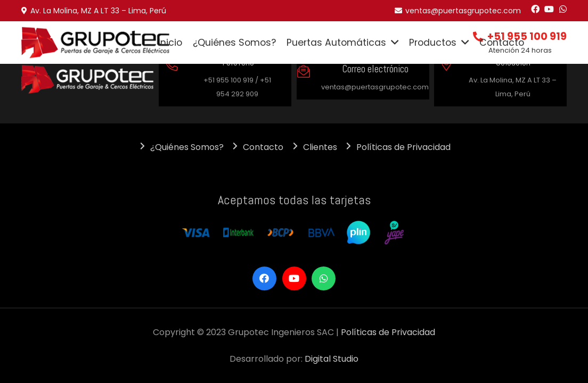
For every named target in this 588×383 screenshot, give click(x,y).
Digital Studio (332, 359)
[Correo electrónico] (309, 73)
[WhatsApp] (563, 9)
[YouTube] (549, 9)
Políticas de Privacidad (388, 332)
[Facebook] (535, 9)
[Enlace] (96, 43)
